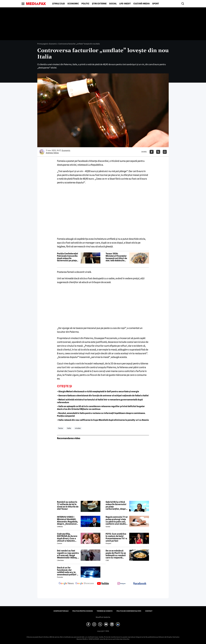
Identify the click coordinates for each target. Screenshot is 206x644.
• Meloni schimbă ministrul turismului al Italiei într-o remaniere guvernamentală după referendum (100, 401)
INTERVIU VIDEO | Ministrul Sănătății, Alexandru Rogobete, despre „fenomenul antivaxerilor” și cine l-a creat (68, 520)
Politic (85, 4)
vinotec (78, 428)
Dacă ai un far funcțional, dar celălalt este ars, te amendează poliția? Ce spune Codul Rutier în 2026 (68, 571)
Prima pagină (43, 44)
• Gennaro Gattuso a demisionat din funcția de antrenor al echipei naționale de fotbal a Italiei (103, 396)
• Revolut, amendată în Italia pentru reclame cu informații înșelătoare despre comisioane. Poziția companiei (101, 415)
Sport (156, 4)
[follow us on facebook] (140, 584)
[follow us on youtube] (103, 584)
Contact (149, 611)
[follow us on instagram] (121, 584)
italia (69, 428)
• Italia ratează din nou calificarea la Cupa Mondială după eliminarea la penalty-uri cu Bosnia (103, 420)
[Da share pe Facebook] (152, 152)
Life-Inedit (125, 4)
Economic (73, 4)
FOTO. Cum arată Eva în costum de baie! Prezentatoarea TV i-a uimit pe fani (116, 537)
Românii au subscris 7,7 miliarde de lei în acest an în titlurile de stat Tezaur (68, 505)
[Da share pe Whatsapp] (165, 152)
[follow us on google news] (66, 584)
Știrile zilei (59, 4)
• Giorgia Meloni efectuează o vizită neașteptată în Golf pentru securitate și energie (98, 391)
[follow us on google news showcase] (85, 584)
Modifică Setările (103, 617)
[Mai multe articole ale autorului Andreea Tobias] (42, 152)
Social (113, 4)
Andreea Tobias (52, 153)
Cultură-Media (141, 4)
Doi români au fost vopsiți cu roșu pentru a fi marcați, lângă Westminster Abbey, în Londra (68, 554)
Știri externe (99, 4)
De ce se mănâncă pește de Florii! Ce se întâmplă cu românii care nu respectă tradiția (116, 554)
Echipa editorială (61, 611)
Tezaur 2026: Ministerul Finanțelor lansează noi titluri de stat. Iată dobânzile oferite (116, 257)
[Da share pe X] (158, 152)
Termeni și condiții (105, 611)
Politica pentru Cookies (83, 611)
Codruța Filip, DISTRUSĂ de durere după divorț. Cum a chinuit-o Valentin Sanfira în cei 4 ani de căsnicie (68, 537)
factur (61, 428)
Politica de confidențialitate (129, 611)
